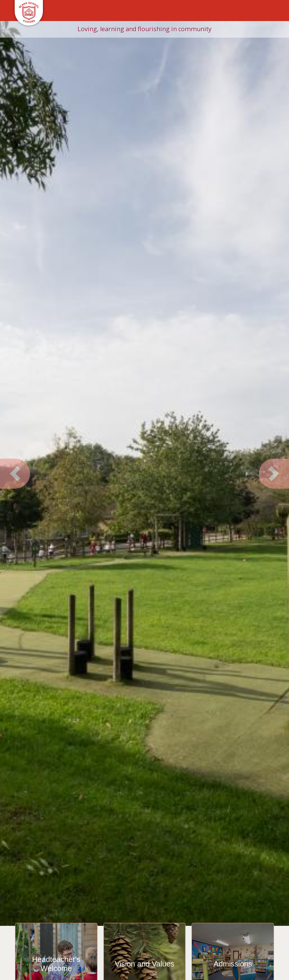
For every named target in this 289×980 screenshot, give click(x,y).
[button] (15, 474)
